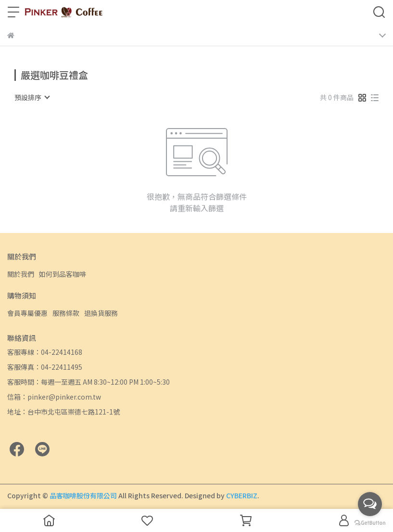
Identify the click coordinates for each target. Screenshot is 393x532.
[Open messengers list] (370, 504)
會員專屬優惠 (27, 313)
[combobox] (32, 97)
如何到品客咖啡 (63, 274)
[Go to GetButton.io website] (370, 522)
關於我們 (21, 274)
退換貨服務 (101, 313)
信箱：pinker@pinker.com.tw (54, 397)
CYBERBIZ (242, 495)
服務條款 (66, 313)
